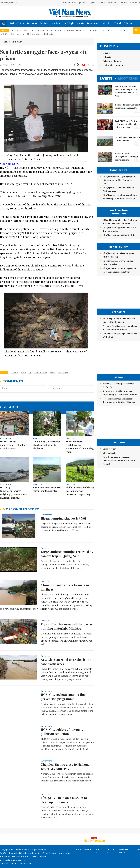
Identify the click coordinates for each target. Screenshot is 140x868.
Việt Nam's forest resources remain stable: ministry (47, 489)
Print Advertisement (112, 61)
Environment (94, 23)
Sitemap (88, 849)
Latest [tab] (106, 78)
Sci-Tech (45, 23)
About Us (123, 3)
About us (98, 851)
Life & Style (69, 23)
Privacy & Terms (123, 851)
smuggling (26, 373)
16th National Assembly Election (40, 34)
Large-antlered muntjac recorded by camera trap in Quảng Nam (67, 554)
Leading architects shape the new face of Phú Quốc (120, 335)
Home (5, 42)
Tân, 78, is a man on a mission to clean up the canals (64, 800)
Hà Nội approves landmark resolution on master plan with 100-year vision (120, 197)
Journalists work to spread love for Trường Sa (118, 385)
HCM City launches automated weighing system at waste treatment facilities (13, 493)
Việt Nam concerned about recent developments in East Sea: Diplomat (119, 400)
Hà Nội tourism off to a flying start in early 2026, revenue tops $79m (119, 270)
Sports (81, 23)
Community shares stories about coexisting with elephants (46, 445)
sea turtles (63, 373)
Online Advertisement (113, 65)
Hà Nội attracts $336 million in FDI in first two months (119, 229)
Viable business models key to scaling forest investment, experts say (80, 491)
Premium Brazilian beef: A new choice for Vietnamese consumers (120, 328)
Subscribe (107, 57)
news (52, 373)
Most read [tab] (128, 78)
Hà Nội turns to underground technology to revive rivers (13, 445)
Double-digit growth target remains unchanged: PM (127, 106)
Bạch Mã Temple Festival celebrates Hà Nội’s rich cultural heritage (126, 124)
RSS (138, 849)
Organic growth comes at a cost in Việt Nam (127, 139)
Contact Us (135, 3)
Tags (4, 373)
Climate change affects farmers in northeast (65, 587)
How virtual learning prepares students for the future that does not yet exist (119, 460)
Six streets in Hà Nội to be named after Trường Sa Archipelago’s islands (120, 393)
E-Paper (128, 23)
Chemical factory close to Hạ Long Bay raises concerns (65, 766)
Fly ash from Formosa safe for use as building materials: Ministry (66, 626)
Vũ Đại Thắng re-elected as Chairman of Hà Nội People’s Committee (120, 222)
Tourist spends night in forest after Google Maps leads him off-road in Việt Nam (127, 91)
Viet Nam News (9, 164)
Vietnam (14, 373)
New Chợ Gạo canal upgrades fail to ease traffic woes (66, 662)
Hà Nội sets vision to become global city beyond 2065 (118, 255)
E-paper (107, 46)
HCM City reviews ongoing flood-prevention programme (65, 697)
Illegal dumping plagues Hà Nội (63, 518)
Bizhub (102, 3)
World (118, 23)
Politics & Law (17, 23)
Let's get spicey (109, 449)
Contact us (110, 851)
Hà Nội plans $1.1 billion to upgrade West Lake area (118, 189)
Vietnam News (40, 373)
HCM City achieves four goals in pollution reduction (64, 732)
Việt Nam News (70, 13)
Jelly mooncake (109, 453)
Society (56, 23)
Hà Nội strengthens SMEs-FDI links (119, 235)
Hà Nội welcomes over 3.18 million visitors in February (118, 263)
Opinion (107, 23)
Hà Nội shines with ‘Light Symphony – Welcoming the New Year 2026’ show (119, 180)
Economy (32, 23)
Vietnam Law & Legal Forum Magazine (80, 3)
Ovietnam (112, 3)
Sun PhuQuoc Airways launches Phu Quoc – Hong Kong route (119, 320)
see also (10, 407)
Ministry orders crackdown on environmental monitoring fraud (80, 447)
